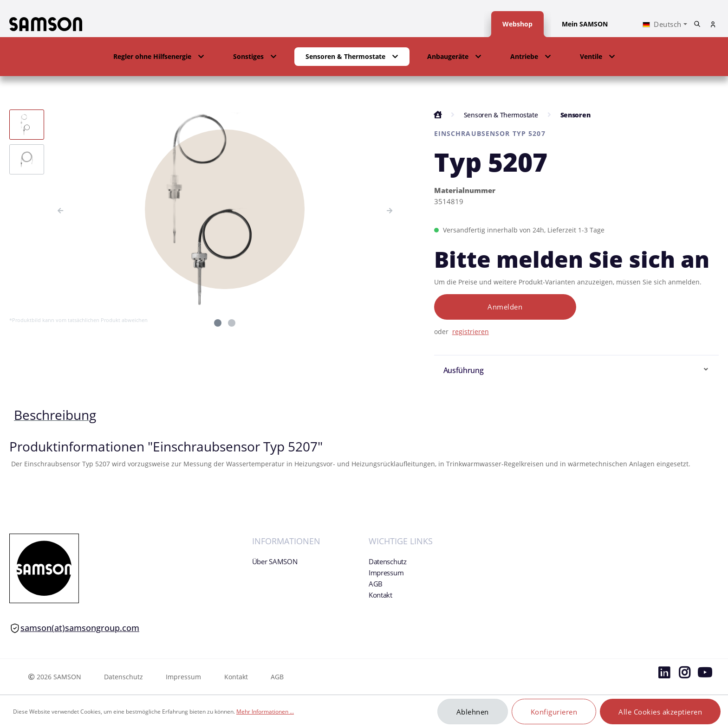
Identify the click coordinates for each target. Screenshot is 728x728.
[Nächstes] (390, 209)
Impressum (386, 573)
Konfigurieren (554, 712)
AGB (376, 584)
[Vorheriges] (60, 209)
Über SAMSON (275, 561)
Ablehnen (473, 712)
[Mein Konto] (713, 24)
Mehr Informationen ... (265, 712)
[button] (159, 57)
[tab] (55, 415)
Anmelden (505, 307)
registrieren (471, 332)
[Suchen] (697, 24)
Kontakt (380, 595)
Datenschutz (388, 561)
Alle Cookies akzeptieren (660, 712)
